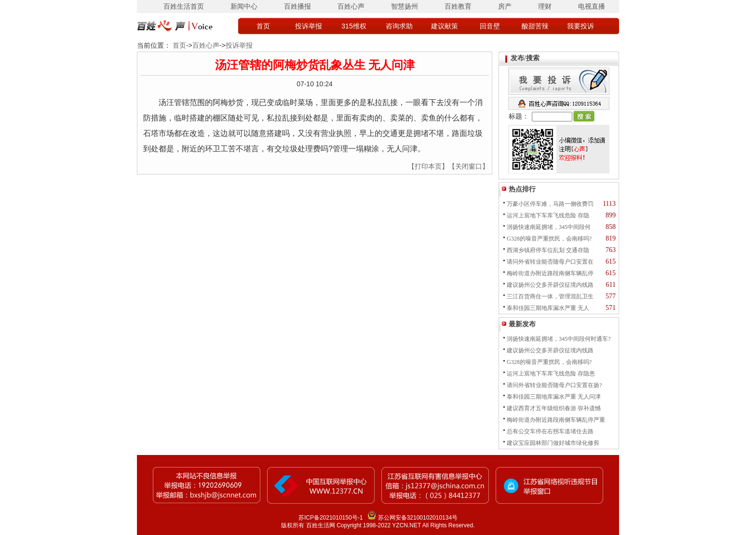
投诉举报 (309, 26)
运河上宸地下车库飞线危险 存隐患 (551, 374)
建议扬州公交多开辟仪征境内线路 (550, 285)
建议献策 (445, 26)
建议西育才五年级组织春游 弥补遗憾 (554, 408)
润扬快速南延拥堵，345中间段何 (549, 227)
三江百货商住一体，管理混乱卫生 (550, 296)
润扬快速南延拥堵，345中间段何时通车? (559, 339)
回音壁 (490, 26)
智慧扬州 (405, 6)
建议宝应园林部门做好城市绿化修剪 (553, 443)
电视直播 (592, 6)
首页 (263, 26)
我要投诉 (580, 26)
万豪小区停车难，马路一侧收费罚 (550, 204)
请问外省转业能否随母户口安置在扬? (554, 385)
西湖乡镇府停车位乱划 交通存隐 (548, 250)
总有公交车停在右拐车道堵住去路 (550, 431)
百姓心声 (351, 6)
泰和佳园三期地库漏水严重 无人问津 (554, 397)
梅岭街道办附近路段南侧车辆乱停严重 (556, 420)
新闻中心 (244, 6)
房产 (505, 6)
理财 (545, 6)
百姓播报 (297, 6)
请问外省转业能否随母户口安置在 (550, 262)
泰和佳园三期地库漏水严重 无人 (548, 308)
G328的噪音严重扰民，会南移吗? (549, 239)
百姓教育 (458, 6)
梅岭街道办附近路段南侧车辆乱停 (550, 273)
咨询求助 (399, 26)
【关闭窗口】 (469, 166)
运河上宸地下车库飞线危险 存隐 (548, 215)
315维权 (354, 26)
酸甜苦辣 (535, 26)
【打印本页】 (428, 166)
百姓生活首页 (184, 6)
